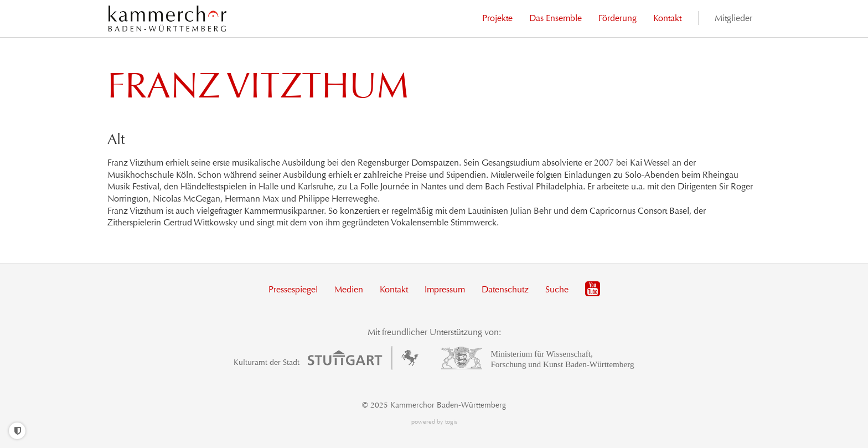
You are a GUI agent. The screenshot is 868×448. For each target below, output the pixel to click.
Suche (557, 289)
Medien (349, 289)
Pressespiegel (293, 289)
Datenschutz (505, 289)
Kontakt (394, 289)
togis (451, 422)
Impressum (445, 289)
